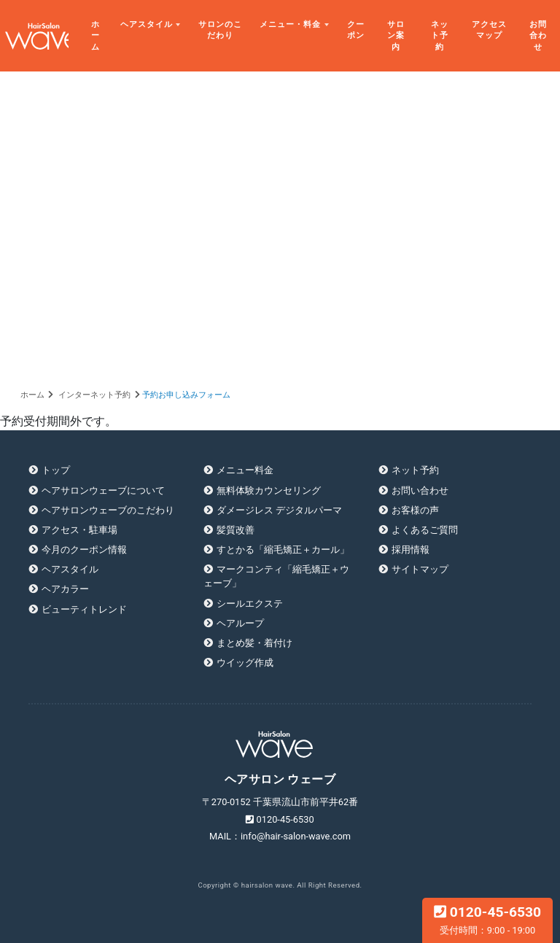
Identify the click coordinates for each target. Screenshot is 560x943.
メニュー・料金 (290, 24)
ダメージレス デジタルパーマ (279, 510)
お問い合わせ (420, 490)
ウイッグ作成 (245, 663)
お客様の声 (415, 510)
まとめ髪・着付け (254, 643)
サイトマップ (420, 569)
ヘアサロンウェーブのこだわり (108, 510)
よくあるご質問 (425, 530)
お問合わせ (538, 36)
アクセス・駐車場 (79, 530)
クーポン (356, 30)
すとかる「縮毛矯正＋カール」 (283, 550)
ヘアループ (240, 623)
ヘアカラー (65, 589)
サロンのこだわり (220, 30)
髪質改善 (236, 530)
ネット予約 (440, 36)
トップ (56, 470)
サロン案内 (396, 36)
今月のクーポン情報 (84, 550)
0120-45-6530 (487, 920)
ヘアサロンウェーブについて (103, 490)
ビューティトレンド (84, 609)
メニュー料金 (245, 470)
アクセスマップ (489, 30)
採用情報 (411, 550)
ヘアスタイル (147, 24)
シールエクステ (250, 604)
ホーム (96, 36)
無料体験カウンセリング (269, 490)
